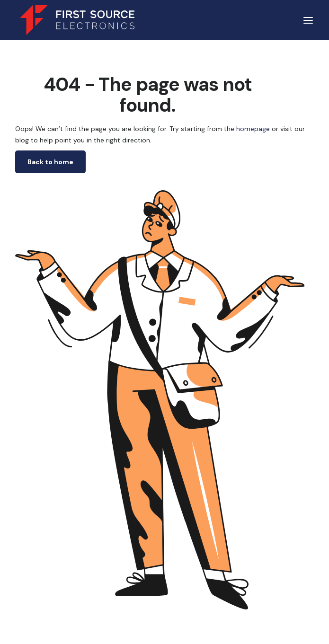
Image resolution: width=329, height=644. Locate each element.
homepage (252, 129)
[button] (308, 20)
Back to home (50, 162)
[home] (75, 20)
